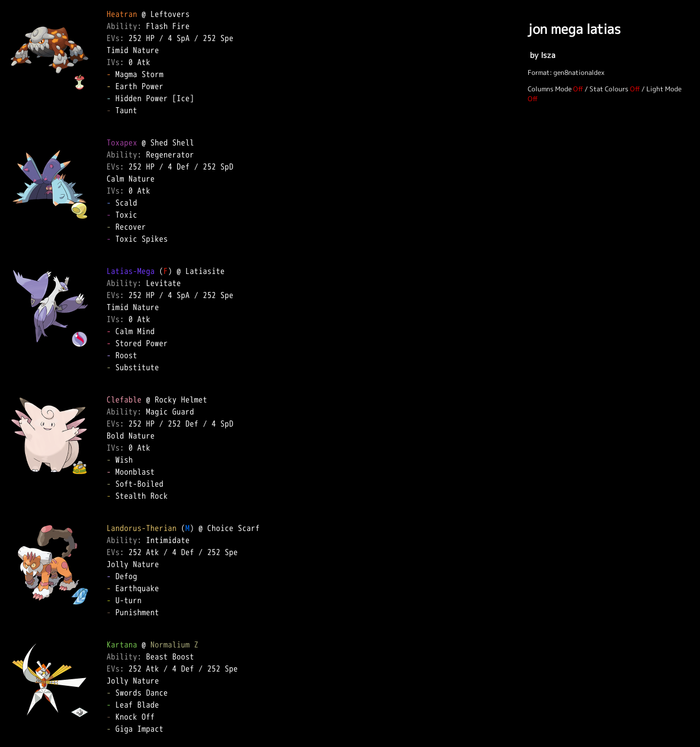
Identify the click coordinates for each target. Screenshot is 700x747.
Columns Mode (550, 89)
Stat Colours (609, 89)
